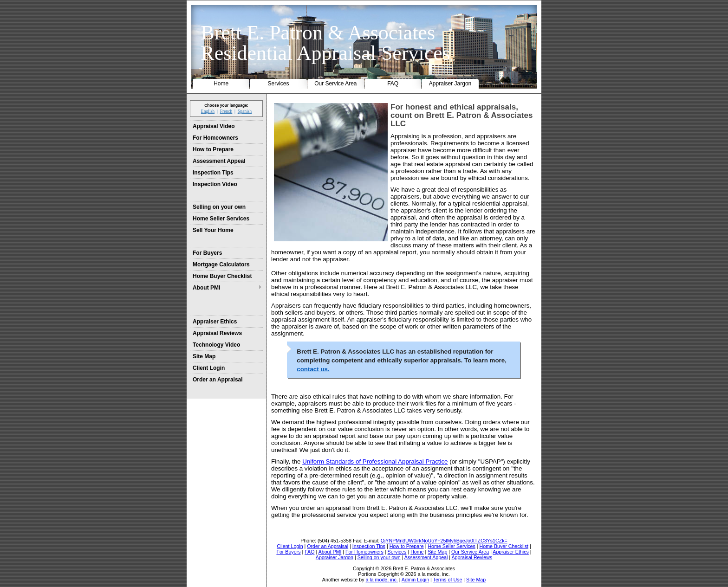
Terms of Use (448, 580)
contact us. (313, 369)
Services (279, 84)
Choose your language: (226, 105)
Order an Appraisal (218, 380)
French (226, 111)
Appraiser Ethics (215, 322)
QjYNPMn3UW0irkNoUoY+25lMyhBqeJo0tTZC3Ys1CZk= (444, 541)
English (208, 111)
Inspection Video (215, 184)
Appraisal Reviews (217, 333)
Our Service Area (335, 84)
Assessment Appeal (219, 161)
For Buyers (207, 253)
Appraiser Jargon (450, 84)
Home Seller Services (221, 219)
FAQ (393, 84)
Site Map (204, 356)
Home (221, 84)
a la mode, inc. (381, 580)
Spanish (245, 111)
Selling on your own (219, 207)
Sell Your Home (213, 230)
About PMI (206, 288)
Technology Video (216, 345)
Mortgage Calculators (221, 264)
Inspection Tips (213, 173)
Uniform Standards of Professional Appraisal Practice (375, 461)
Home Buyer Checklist (222, 276)
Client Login (209, 368)
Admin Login (415, 580)
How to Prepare (213, 149)
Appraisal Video (214, 126)
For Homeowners (215, 138)
